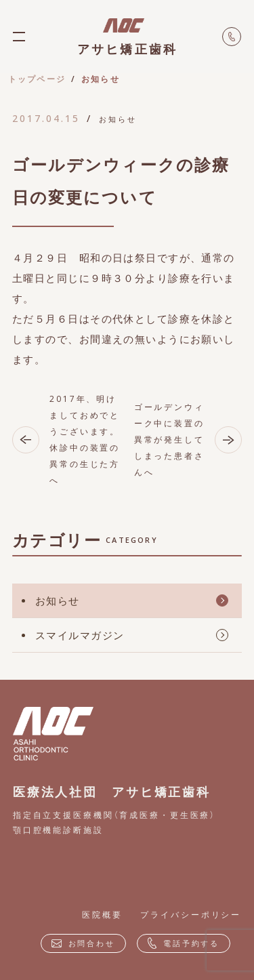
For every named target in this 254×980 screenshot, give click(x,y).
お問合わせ (83, 943)
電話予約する (184, 943)
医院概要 (102, 915)
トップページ (37, 79)
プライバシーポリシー (191, 915)
